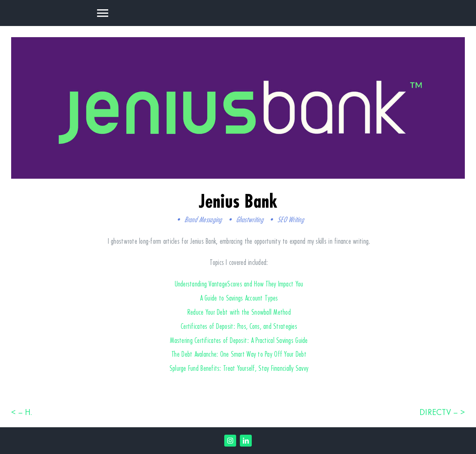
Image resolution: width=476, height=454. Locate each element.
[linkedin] (246, 441)
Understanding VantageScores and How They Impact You (239, 284)
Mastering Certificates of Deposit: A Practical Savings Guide (239, 340)
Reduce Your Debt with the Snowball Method (239, 312)
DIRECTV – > (442, 412)
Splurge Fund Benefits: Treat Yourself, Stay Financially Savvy (239, 368)
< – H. (22, 412)
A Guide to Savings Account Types (239, 298)
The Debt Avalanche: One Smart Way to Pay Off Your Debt (239, 354)
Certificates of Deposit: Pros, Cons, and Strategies (239, 326)
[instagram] (230, 441)
